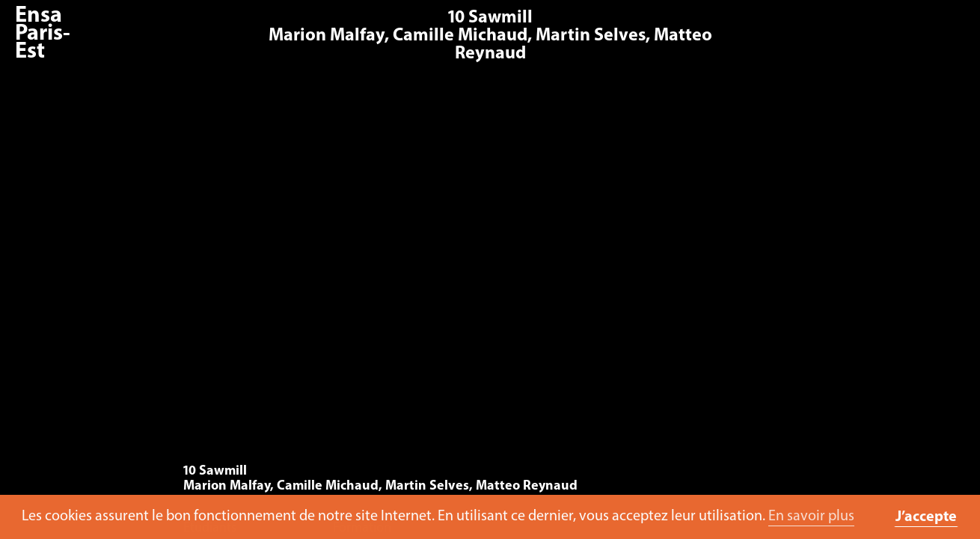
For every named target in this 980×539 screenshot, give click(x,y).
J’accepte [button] (926, 517)
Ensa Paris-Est (43, 34)
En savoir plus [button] (811, 517)
